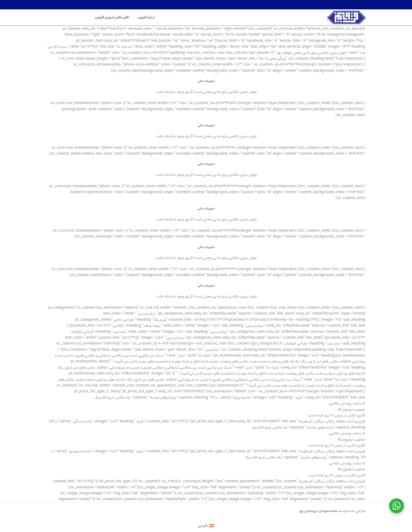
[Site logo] (347, 17)
